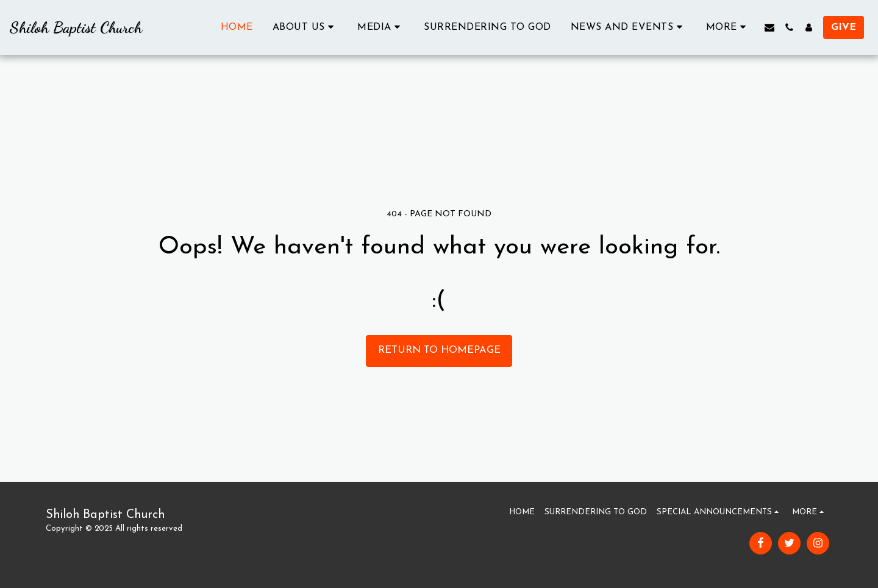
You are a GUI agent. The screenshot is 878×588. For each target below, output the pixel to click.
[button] (305, 27)
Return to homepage (439, 350)
